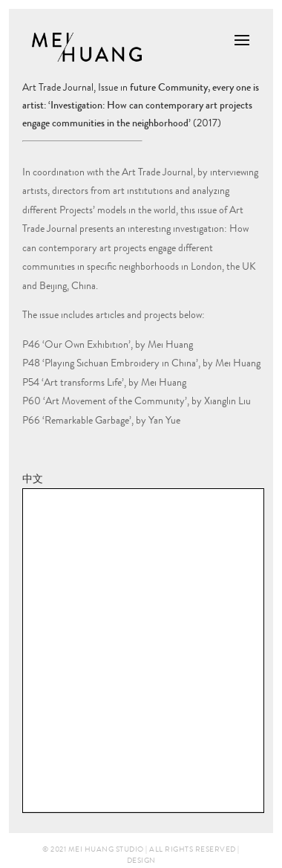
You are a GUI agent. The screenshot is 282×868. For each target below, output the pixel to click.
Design (141, 860)
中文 (33, 479)
